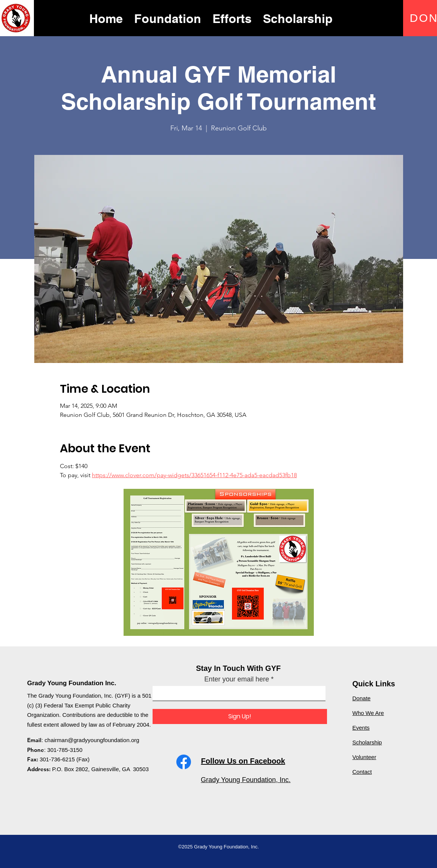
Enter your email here (237, 679)
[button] (168, 18)
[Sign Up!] (240, 716)
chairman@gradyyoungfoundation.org (92, 740)
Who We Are (368, 713)
